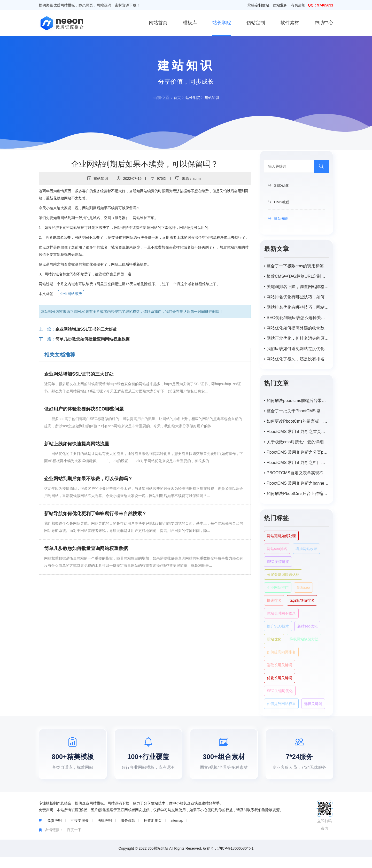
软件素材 (290, 23)
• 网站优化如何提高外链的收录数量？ (296, 328)
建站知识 (213, 98)
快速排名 (274, 600)
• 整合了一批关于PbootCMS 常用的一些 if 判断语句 (296, 411)
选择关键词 (313, 704)
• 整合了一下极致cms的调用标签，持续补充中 (296, 266)
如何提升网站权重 (281, 704)
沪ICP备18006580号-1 (235, 859)
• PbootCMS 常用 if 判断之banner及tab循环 (296, 483)
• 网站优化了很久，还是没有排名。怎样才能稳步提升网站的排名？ (296, 359)
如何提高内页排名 (281, 652)
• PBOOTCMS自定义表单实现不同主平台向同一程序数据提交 (296, 473)
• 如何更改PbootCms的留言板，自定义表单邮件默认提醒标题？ (296, 421)
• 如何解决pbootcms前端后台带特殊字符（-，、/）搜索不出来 (296, 401)
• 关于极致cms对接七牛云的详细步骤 (296, 442)
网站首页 (158, 23)
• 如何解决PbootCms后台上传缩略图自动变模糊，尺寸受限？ (296, 494)
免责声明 (55, 831)
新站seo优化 (308, 626)
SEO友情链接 (278, 562)
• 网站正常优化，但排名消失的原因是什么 (296, 338)
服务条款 (128, 831)
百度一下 (74, 841)
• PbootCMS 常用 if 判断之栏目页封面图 (296, 463)
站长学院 (222, 23)
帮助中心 (324, 23)
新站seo (303, 587)
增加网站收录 (306, 549)
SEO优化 (278, 185)
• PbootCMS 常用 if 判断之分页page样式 (296, 452)
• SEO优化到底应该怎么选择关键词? (296, 318)
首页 (175, 98)
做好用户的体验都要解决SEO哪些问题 (84, 409)
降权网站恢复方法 (304, 639)
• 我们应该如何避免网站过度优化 (294, 349)
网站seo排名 (277, 549)
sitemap (177, 831)
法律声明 (105, 831)
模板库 (190, 23)
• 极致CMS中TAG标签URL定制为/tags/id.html (296, 276)
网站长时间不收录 (281, 613)
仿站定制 (256, 23)
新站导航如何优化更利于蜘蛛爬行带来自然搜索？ (95, 514)
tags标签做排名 (302, 600)
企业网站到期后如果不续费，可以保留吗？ (88, 479)
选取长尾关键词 (280, 665)
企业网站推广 (278, 587)
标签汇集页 (153, 831)
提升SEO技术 (278, 626)
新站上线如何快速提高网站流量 (77, 444)
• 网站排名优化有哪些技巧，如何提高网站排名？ (296, 297)
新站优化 (274, 639)
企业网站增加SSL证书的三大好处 (86, 329)
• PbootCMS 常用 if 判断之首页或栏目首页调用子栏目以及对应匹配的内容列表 (296, 432)
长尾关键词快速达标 (283, 575)
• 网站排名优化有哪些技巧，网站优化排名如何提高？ (296, 307)
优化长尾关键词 (280, 678)
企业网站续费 (71, 294)
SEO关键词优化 (280, 691)
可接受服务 (80, 831)
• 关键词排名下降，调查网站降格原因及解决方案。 (296, 287)
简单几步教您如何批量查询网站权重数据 (92, 339)
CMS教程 (279, 202)
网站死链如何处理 (281, 536)
